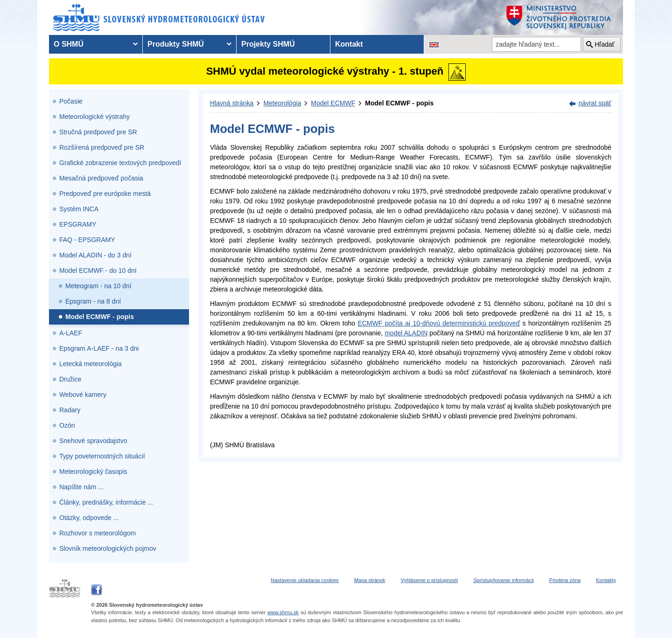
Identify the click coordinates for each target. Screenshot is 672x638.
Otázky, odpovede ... (89, 518)
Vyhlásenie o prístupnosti (430, 580)
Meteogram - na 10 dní (98, 286)
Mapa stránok (370, 580)
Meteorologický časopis (93, 472)
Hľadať (605, 44)
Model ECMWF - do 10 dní (98, 270)
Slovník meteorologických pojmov (108, 548)
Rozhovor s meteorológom (98, 533)
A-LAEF (71, 333)
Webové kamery (83, 395)
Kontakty (606, 580)
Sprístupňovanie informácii (504, 580)
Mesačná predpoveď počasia (101, 178)
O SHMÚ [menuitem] (69, 44)
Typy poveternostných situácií (102, 456)
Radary (70, 410)
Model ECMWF (333, 103)
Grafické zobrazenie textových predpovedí (120, 163)
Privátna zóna (565, 580)
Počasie (71, 101)
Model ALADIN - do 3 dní (95, 255)
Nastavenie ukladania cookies (305, 580)
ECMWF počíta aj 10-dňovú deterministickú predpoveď (439, 323)
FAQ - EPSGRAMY (87, 240)
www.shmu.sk (283, 612)
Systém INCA (79, 209)
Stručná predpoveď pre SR (98, 132)
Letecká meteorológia (91, 364)
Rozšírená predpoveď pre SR (102, 147)
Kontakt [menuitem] (349, 44)
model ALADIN (406, 333)
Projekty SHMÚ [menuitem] (268, 44)
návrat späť (595, 103)
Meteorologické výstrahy (94, 117)
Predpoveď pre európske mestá (105, 194)
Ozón (67, 425)
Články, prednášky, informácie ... (106, 502)
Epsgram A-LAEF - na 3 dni (99, 348)
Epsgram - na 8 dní (93, 301)
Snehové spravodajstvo (93, 441)
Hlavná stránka (232, 103)
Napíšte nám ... (81, 487)
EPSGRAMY (78, 224)
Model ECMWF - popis (100, 317)
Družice (70, 379)
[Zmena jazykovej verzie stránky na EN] (434, 44)
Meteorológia (282, 103)
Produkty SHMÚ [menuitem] (176, 44)
